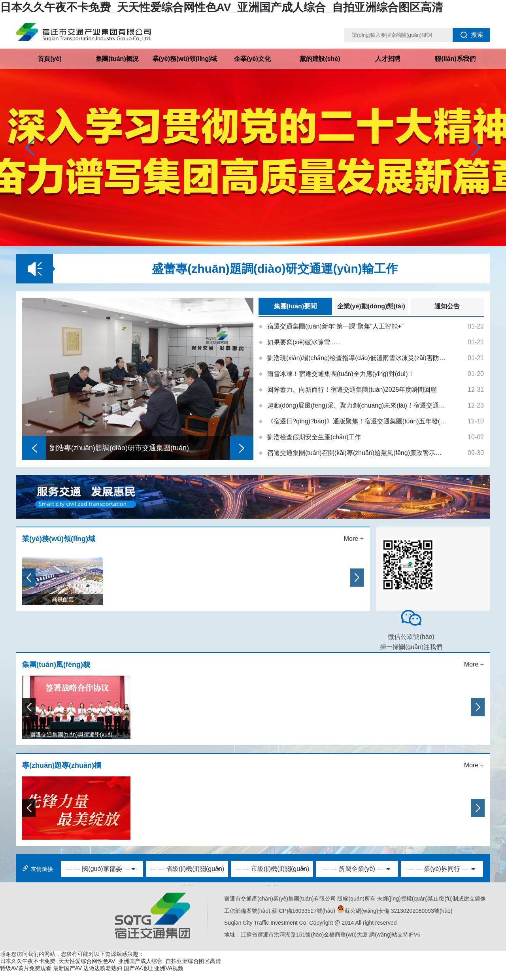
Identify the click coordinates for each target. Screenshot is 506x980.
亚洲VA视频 (169, 968)
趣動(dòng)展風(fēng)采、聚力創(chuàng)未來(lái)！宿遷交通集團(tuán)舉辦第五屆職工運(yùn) (357, 405)
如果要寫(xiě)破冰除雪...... (304, 342)
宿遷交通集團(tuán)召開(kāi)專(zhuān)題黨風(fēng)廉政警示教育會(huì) (357, 453)
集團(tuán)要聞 (295, 306)
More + (354, 539)
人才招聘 (388, 59)
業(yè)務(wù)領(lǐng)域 (185, 59)
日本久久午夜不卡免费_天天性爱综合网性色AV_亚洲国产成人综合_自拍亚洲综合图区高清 (221, 7)
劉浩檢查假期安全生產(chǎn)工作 (314, 437)
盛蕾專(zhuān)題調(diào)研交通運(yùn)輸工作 (275, 269)
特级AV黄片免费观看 (26, 968)
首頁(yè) (49, 59)
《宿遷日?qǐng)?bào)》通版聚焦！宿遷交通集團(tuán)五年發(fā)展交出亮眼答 (357, 421)
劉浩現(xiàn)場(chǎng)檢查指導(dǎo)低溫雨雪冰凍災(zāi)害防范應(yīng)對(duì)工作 (357, 358)
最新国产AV (68, 968)
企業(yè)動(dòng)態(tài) (371, 306)
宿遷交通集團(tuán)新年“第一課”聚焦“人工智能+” (335, 326)
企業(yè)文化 (252, 59)
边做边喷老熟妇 (103, 968)
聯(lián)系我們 (455, 59)
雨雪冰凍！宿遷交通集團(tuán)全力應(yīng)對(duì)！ (341, 374)
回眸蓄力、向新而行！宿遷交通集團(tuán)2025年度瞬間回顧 (352, 390)
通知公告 (447, 306)
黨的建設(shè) (320, 59)
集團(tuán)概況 (117, 59)
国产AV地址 (138, 968)
